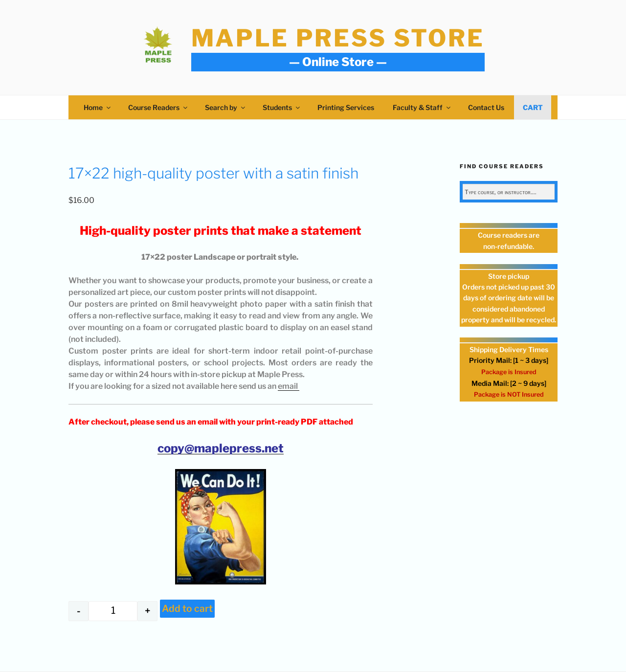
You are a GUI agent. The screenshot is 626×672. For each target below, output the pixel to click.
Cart (533, 107)
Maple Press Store (338, 38)
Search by (226, 107)
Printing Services (346, 107)
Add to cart (187, 608)
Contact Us (486, 107)
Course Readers (158, 107)
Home (98, 107)
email (289, 386)
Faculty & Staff (422, 107)
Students (282, 107)
